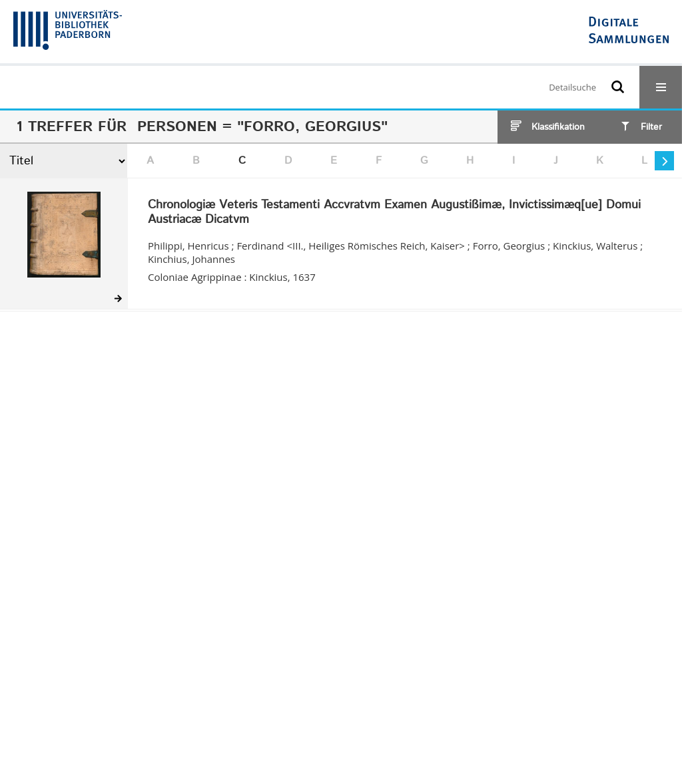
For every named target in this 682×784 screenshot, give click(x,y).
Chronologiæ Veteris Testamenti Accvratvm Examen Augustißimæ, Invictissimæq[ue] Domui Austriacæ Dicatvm (394, 213)
